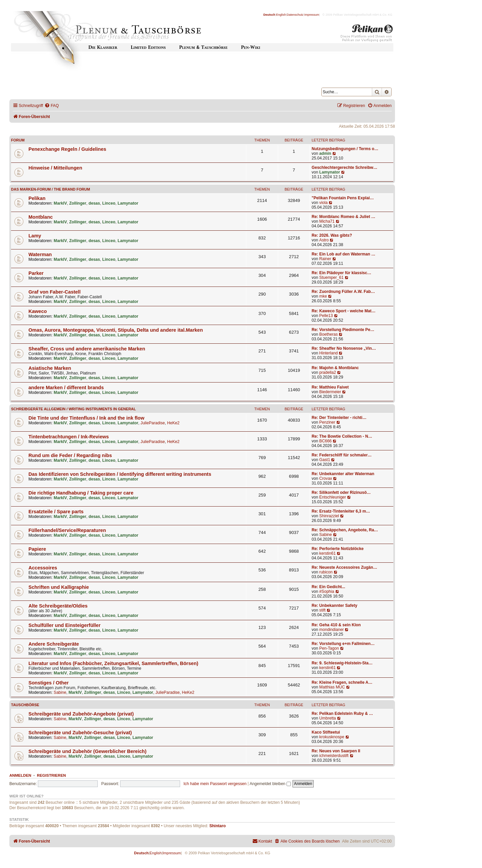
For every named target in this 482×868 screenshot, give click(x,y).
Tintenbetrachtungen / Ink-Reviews (69, 437)
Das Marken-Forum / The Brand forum (51, 189)
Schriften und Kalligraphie (59, 587)
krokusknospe (332, 737)
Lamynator (330, 172)
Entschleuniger (333, 497)
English (281, 15)
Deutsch (269, 15)
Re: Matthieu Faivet (330, 387)
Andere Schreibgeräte (54, 644)
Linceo (109, 203)
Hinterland (329, 353)
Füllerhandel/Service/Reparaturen (67, 530)
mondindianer (332, 630)
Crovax (326, 478)
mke (323, 296)
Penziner (327, 422)
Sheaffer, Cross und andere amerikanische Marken (87, 349)
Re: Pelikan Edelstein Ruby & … (342, 714)
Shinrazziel (329, 516)
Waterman (40, 254)
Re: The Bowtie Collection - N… (342, 436)
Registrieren (51, 775)
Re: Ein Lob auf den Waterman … (343, 254)
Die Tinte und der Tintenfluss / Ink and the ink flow (86, 418)
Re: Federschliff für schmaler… (342, 455)
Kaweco (38, 311)
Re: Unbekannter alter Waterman (343, 474)
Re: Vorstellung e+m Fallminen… (343, 644)
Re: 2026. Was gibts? (332, 235)
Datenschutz (295, 15)
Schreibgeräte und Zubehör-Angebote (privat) (81, 714)
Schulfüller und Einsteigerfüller (64, 625)
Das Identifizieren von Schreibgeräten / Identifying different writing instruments (120, 474)
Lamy (35, 236)
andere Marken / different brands (66, 388)
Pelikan (37, 198)
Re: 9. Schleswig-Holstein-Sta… (342, 663)
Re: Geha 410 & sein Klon (336, 625)
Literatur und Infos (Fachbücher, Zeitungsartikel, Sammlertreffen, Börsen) (113, 663)
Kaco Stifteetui (326, 732)
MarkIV (60, 203)
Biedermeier (330, 392)
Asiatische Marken (50, 368)
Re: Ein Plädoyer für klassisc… (341, 273)
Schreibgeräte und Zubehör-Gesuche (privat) (80, 733)
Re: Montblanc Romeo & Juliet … (343, 217)
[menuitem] (52, 106)
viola (324, 203)
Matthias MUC (332, 687)
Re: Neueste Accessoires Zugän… (344, 567)
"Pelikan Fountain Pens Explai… (343, 198)
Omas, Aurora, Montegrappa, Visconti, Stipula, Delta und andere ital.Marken (116, 330)
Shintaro (217, 826)
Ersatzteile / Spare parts (56, 512)
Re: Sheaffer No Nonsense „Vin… (344, 348)
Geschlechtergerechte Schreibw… (344, 168)
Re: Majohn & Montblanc (335, 368)
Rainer (325, 259)
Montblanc (41, 217)
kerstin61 (328, 553)
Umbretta (328, 718)
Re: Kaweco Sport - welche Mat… (344, 311)
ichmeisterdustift (334, 756)
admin (325, 153)
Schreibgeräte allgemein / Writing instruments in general (73, 409)
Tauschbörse (25, 705)
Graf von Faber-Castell (55, 292)
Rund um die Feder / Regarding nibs (70, 455)
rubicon (326, 572)
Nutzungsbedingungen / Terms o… (345, 149)
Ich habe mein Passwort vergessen (215, 784)
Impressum (312, 15)
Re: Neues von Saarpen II (336, 751)
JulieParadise (153, 423)
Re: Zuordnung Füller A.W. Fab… (343, 292)
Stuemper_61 (332, 278)
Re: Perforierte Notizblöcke (338, 549)
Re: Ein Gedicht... (328, 587)
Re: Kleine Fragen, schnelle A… (342, 682)
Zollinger (78, 203)
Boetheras (329, 334)
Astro (324, 240)
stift (323, 610)
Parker (36, 273)
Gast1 (325, 460)
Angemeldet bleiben (270, 784)
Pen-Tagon (329, 648)
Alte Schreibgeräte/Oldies (58, 606)
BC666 (326, 441)
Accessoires (43, 568)
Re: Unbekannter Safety (334, 606)
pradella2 (328, 372)
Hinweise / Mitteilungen (55, 168)
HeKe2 (173, 423)
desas (94, 203)
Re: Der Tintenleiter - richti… (339, 418)
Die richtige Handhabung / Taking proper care (81, 493)
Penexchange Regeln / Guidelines (67, 149)
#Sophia (327, 591)
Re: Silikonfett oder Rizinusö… (341, 493)
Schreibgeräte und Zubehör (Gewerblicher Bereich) (88, 751)
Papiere (37, 549)
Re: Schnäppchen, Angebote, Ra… (345, 530)
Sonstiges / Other (49, 683)
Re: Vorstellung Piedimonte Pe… (343, 330)
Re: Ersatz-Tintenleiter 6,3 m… (341, 511)
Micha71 (327, 221)
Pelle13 (326, 316)
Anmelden (20, 775)
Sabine (326, 535)
